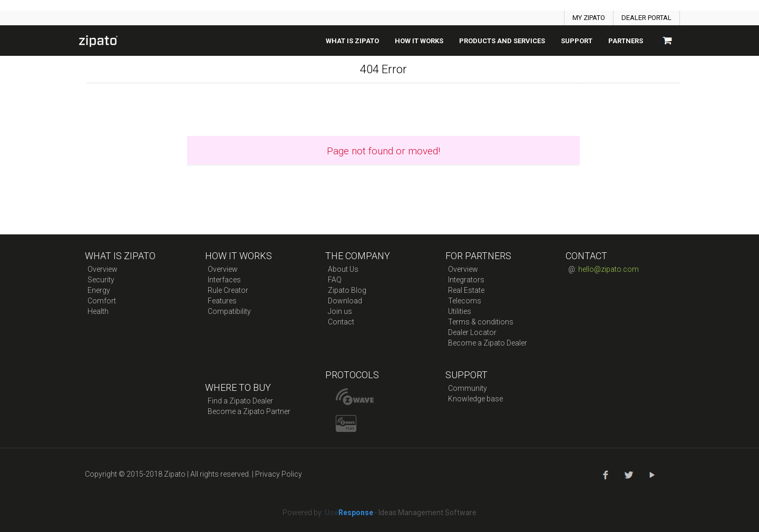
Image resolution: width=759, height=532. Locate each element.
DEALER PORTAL (646, 18)
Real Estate (466, 290)
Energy (99, 290)
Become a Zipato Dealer (488, 343)
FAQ (335, 280)
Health (98, 311)
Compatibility (229, 311)
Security (101, 280)
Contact (341, 322)
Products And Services (502, 41)
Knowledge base (475, 399)
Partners (626, 41)
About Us (343, 269)
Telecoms (465, 301)
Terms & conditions (481, 322)
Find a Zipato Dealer (240, 401)
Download (345, 301)
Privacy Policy (279, 474)
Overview (103, 269)
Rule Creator (228, 290)
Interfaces (224, 280)
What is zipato (352, 41)
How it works (419, 41)
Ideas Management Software (427, 513)
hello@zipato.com (609, 269)
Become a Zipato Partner (249, 411)
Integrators (466, 280)
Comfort (102, 301)
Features (222, 301)
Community (468, 388)
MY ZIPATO (589, 18)
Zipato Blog (347, 290)
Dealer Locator (472, 332)
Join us (340, 311)
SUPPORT (577, 41)
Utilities (460, 311)
